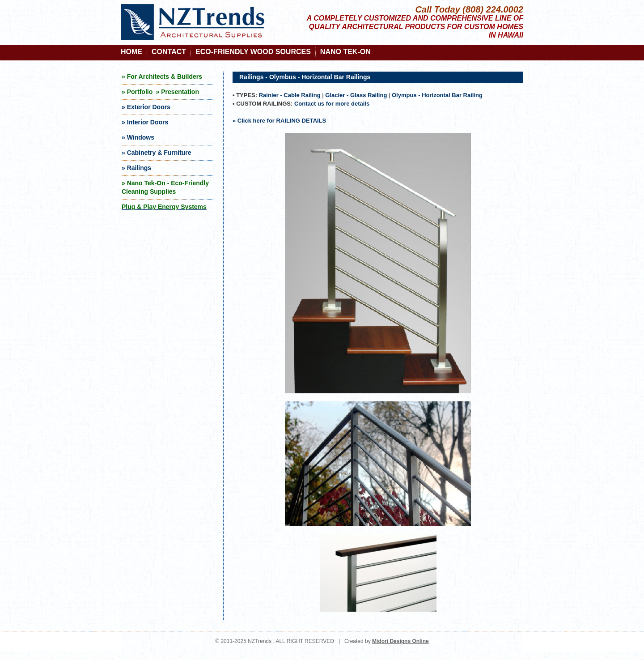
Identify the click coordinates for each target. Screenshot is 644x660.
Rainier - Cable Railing (290, 95)
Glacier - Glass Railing (356, 95)
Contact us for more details (332, 104)
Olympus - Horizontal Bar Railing (437, 95)
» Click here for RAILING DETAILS (279, 121)
